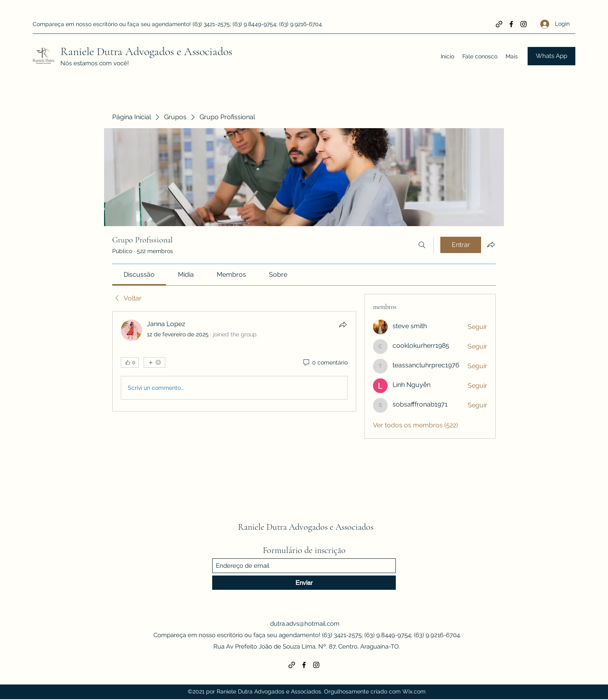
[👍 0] (130, 362)
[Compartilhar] (343, 324)
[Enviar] (304, 583)
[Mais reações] (154, 362)
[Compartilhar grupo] (491, 244)
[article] (234, 361)
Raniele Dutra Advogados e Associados (146, 51)
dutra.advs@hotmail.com (305, 624)
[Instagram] (524, 24)
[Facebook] (511, 24)
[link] (139, 274)
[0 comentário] (325, 363)
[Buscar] (422, 245)
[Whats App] (551, 56)
